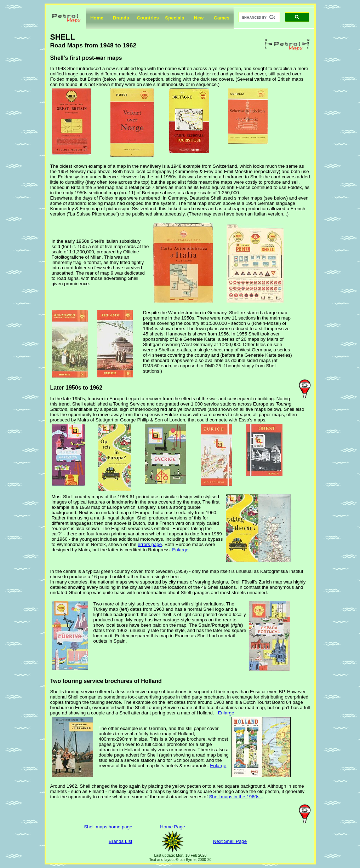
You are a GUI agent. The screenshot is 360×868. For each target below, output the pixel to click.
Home (97, 18)
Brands (121, 18)
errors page (150, 544)
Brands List (121, 841)
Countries (148, 18)
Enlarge (180, 550)
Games (222, 18)
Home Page (172, 827)
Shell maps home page (108, 827)
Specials (175, 18)
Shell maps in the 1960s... (236, 797)
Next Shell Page (230, 841)
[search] (258, 17)
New (199, 18)
